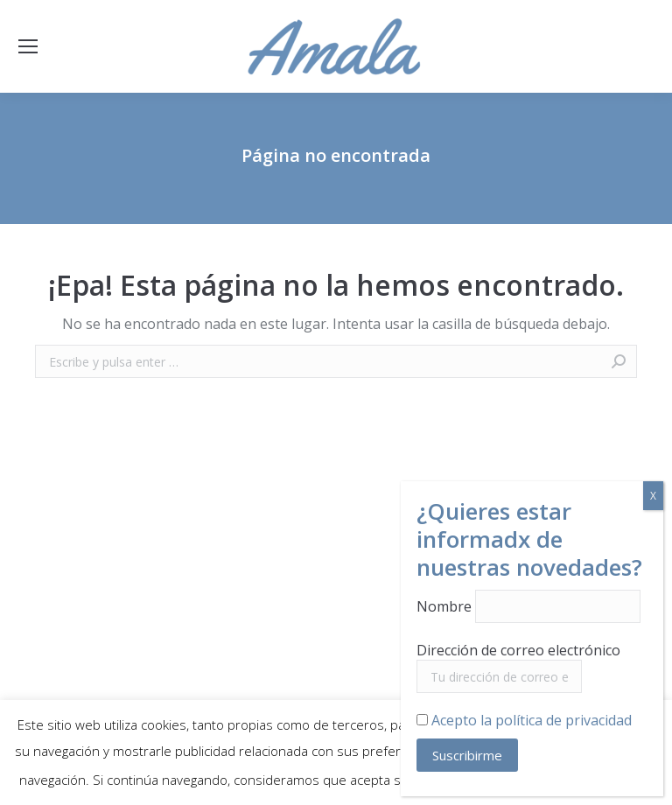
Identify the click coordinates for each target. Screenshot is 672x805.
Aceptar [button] (623, 780)
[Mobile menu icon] (28, 46)
